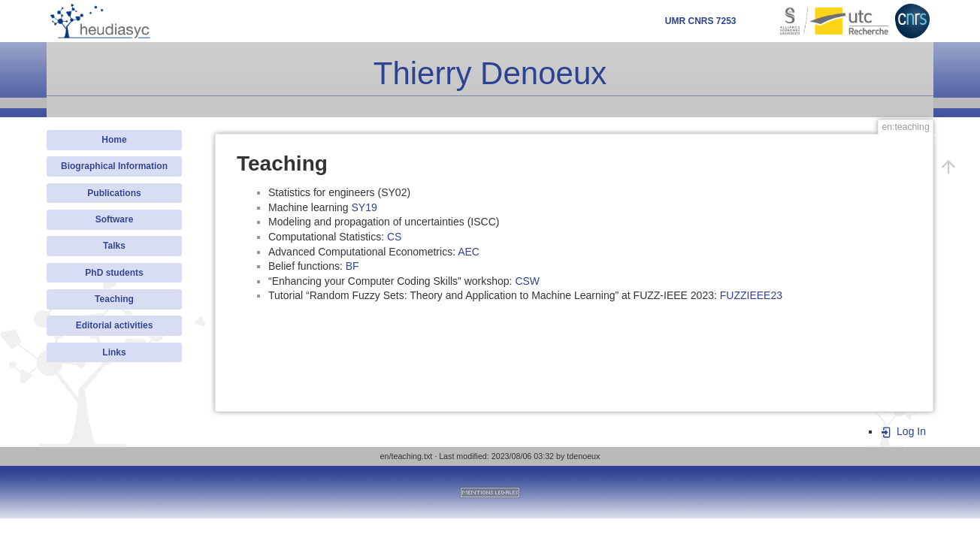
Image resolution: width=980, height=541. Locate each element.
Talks (114, 246)
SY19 (364, 207)
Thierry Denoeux (490, 73)
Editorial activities (115, 325)
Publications (114, 193)
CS (394, 237)
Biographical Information (114, 166)
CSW (527, 281)
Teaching (114, 299)
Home (114, 140)
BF (352, 266)
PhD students (114, 273)
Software (115, 219)
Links (114, 352)
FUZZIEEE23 (751, 295)
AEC (469, 252)
